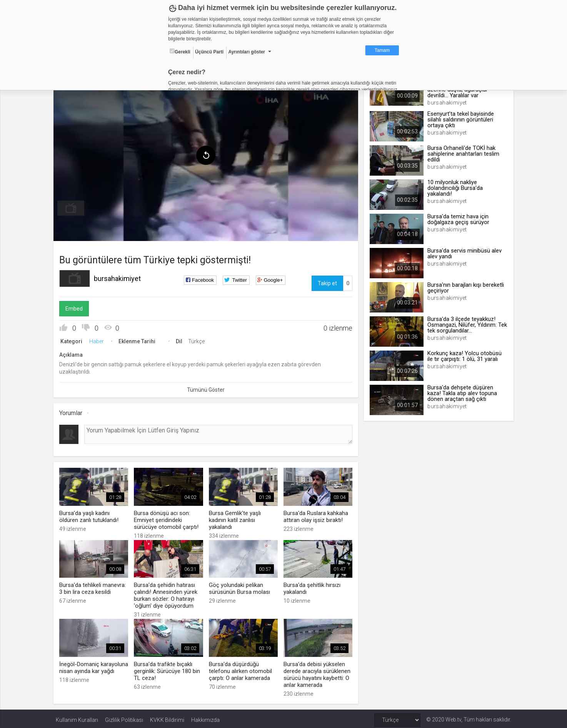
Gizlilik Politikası (124, 717)
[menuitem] (73, 207)
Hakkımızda (205, 717)
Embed (76, 307)
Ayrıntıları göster (247, 52)
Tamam (382, 50)
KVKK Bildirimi (167, 717)
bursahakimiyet (120, 277)
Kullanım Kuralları (77, 717)
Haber (99, 340)
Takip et (327, 282)
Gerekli (180, 52)
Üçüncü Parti (209, 52)
